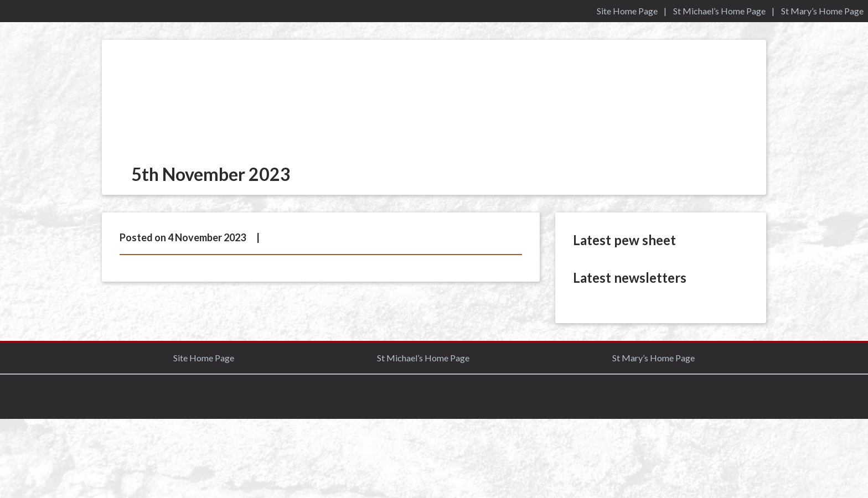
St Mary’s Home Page (822, 11)
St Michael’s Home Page (719, 11)
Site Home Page (627, 11)
